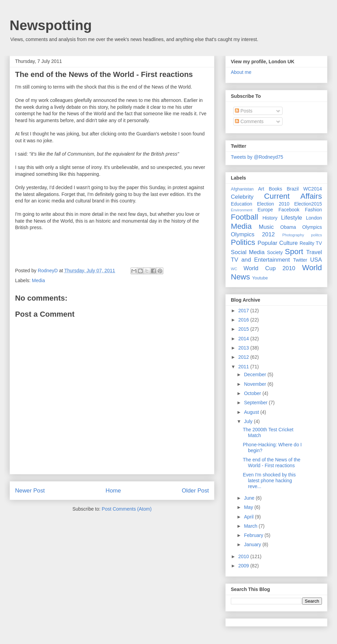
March (251, 526)
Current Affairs (293, 196)
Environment (242, 210)
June (250, 498)
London (314, 218)
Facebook (289, 210)
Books (276, 189)
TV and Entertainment (260, 260)
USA (316, 260)
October (253, 393)
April (249, 517)
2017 (244, 311)
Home (113, 491)
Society (275, 252)
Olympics (312, 227)
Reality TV (311, 243)
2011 (244, 367)
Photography (293, 235)
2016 (244, 320)
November (255, 384)
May (249, 507)
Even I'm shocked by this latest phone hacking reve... (269, 481)
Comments (249, 121)
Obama (288, 227)
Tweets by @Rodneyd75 (257, 157)
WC (234, 269)
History (270, 218)
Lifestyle (291, 218)
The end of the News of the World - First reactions (104, 74)
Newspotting (51, 25)
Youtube (260, 278)
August (252, 412)
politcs (316, 235)
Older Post (195, 491)
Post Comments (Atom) (127, 509)
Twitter (300, 260)
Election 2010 (273, 204)
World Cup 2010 (269, 268)
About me (241, 72)
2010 (244, 556)
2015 (244, 329)
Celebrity (242, 197)
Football (245, 217)
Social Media (248, 252)
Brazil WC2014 (304, 189)
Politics (243, 242)
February (254, 535)
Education (241, 204)
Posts (244, 111)
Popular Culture (278, 243)
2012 (244, 357)
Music (266, 227)
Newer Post (30, 491)
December (255, 374)
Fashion (313, 210)
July (249, 421)
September (256, 403)
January (253, 544)
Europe (265, 210)
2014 (244, 339)
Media (38, 280)
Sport (294, 252)
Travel (314, 252)
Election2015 (308, 204)
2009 (244, 566)
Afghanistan (242, 189)
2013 (244, 348)
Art (261, 189)
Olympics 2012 (253, 234)
